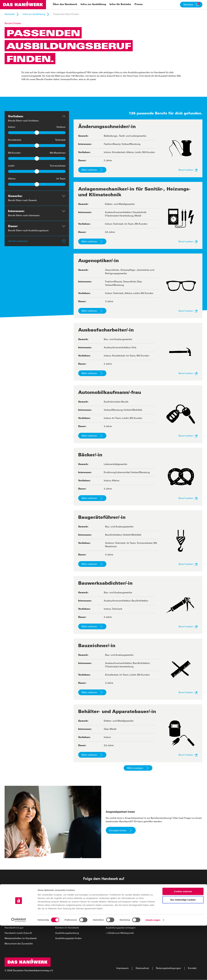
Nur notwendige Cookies (183, 954)
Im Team (61, 179)
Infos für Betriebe (120, 4)
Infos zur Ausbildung (93, 4)
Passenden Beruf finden (68, 912)
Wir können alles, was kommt (20, 912)
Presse (139, 4)
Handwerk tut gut (14, 928)
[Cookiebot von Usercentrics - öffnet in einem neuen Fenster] (19, 974)
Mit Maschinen (58, 153)
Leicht (11, 166)
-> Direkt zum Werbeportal (120, 933)
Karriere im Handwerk (67, 928)
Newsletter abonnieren (118, 923)
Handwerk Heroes (14, 923)
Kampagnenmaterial (117, 912)
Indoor (12, 127)
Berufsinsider (62, 923)
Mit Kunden (14, 153)
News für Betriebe (115, 917)
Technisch (60, 140)
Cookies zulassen (183, 946)
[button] (191, 5)
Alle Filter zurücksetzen (37, 241)
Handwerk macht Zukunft (18, 933)
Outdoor (61, 127)
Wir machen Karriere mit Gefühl (22, 917)
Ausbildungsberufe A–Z (68, 917)
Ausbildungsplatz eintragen (121, 928)
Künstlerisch (15, 140)
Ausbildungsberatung (67, 933)
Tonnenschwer (58, 166)
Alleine (12, 179)
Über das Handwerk (65, 4)
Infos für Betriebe (116, 905)
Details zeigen (153, 974)
